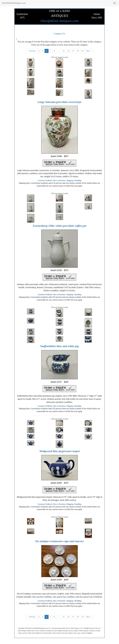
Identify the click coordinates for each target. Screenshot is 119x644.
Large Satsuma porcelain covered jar (59, 102)
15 (64, 51)
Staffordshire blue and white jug (59, 346)
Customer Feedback (45, 181)
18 (78, 51)
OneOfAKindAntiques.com (14, 3)
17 (73, 51)
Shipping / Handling (74, 181)
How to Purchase (59, 181)
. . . (59, 51)
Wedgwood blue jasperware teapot (60, 451)
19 (82, 51)
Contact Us (59, 34)
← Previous (31, 51)
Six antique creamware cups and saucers (59, 541)
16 (68, 51)
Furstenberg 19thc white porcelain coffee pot (59, 226)
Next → (89, 51)
